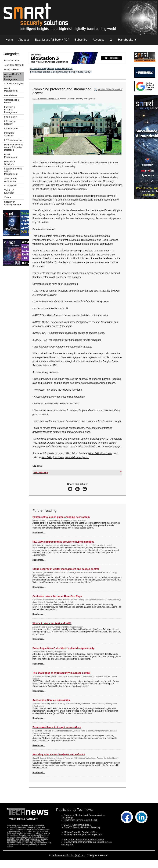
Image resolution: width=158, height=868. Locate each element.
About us (24, 40)
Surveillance (10, 186)
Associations (11, 95)
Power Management (11, 156)
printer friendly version (108, 89)
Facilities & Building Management (11, 110)
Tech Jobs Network (14, 65)
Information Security (10, 123)
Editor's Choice (12, 60)
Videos (8, 197)
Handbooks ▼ (127, 40)
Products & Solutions (10, 163)
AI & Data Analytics (14, 84)
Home (9, 40)
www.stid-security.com (77, 457)
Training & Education (9, 191)
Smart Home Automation (11, 180)
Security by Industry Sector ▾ (13, 203)
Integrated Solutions (9, 134)
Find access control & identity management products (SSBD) (61, 72)
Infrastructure (11, 128)
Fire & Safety (11, 117)
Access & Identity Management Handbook (51, 68)
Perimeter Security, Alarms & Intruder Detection (14, 147)
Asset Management (11, 89)
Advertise (99, 40)
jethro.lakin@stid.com (100, 453)
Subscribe (81, 40)
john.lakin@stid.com (53, 457)
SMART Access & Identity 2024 (46, 99)
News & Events (12, 69)
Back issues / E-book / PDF (52, 40)
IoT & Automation (13, 140)
